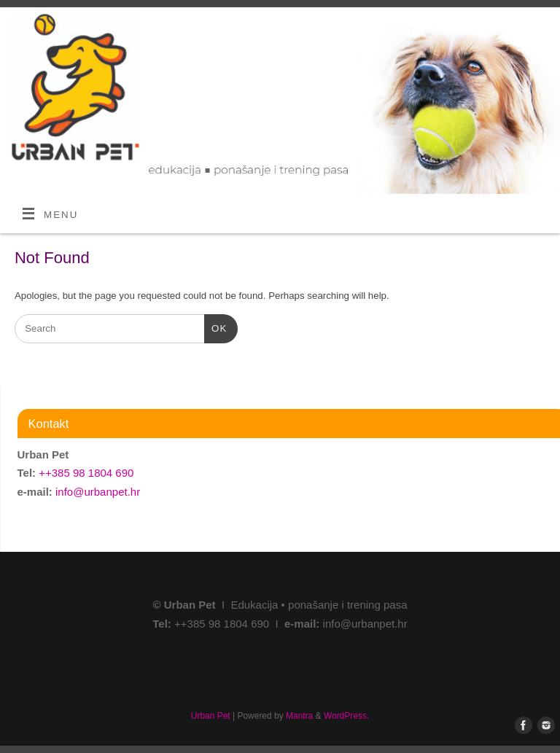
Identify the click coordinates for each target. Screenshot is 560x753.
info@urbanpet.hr (98, 492)
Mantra (299, 716)
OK (215, 327)
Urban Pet (211, 716)
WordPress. (346, 716)
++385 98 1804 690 (86, 473)
